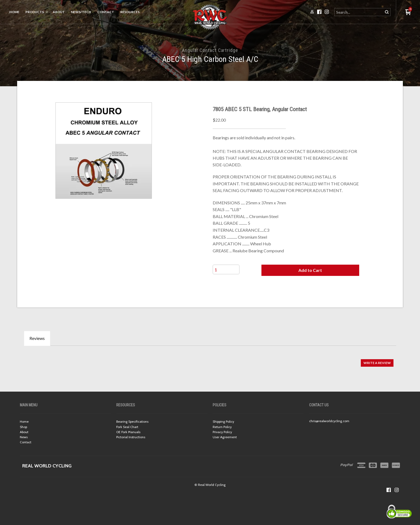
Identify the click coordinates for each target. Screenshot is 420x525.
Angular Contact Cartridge (210, 50)
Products (35, 12)
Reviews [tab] (37, 338)
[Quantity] (226, 269)
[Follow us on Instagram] (397, 490)
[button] (310, 270)
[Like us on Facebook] (389, 490)
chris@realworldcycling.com (329, 421)
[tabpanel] (210, 360)
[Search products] (359, 12)
